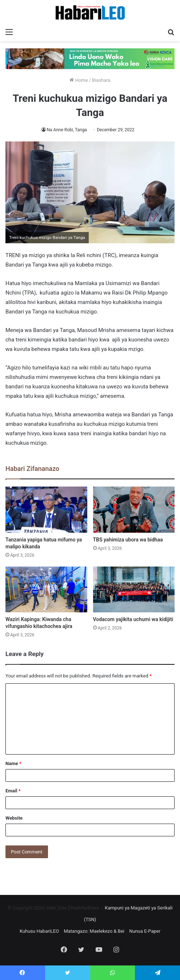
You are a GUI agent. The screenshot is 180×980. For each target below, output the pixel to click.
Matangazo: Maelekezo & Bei (94, 931)
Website (14, 818)
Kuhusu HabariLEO (39, 931)
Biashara (101, 80)
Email (13, 791)
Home (79, 80)
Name (13, 763)
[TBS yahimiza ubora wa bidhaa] (134, 510)
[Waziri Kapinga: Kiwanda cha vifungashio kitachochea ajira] (46, 590)
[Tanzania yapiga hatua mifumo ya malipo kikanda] (46, 510)
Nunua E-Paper (145, 931)
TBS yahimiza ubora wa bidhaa (128, 540)
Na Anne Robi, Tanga (67, 130)
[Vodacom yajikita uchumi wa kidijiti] (134, 590)
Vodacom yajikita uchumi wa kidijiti (133, 619)
